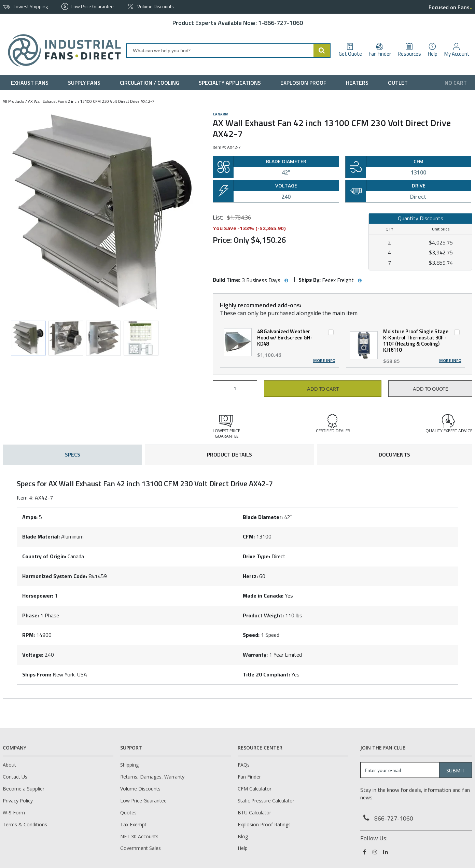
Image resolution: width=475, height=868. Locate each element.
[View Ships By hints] (360, 281)
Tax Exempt (133, 824)
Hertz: (250, 576)
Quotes (128, 813)
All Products (13, 101)
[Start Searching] (322, 51)
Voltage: (33, 655)
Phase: (31, 615)
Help (243, 848)
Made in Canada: (263, 596)
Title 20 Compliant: (266, 674)
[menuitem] (31, 83)
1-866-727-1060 (281, 23)
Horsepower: (38, 596)
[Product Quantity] (235, 389)
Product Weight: (263, 615)
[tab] (237, 582)
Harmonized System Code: (55, 576)
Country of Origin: (44, 556)
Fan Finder (249, 777)
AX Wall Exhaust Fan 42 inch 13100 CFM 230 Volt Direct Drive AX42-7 (91, 101)
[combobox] (228, 51)
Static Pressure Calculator (266, 801)
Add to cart (323, 389)
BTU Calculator (254, 813)
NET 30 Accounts (139, 836)
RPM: (29, 635)
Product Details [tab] (229, 454)
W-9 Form (14, 813)
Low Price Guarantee (143, 801)
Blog (243, 836)
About (9, 765)
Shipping (129, 765)
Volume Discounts (140, 789)
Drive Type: (256, 556)
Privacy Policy (18, 801)
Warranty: (255, 655)
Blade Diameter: (263, 517)
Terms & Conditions (25, 824)
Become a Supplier (24, 789)
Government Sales (141, 848)
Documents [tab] (394, 454)
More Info (324, 361)
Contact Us (15, 777)
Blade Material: (41, 536)
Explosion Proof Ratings (264, 824)
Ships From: (37, 674)
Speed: (251, 635)
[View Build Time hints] (286, 281)
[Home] (62, 50)
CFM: (249, 536)
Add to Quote (430, 389)
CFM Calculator (255, 789)
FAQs (244, 765)
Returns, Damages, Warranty (152, 777)
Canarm (221, 114)
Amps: (30, 517)
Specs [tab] (73, 454)
